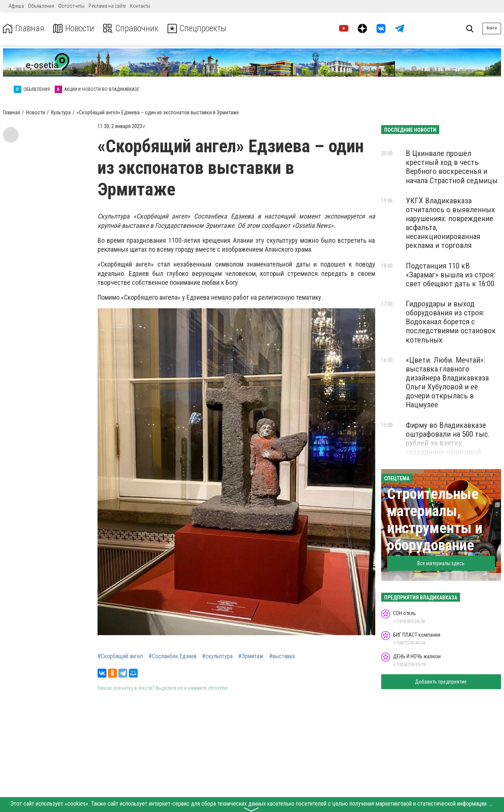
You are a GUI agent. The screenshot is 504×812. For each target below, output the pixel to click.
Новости (74, 28)
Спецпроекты (199, 28)
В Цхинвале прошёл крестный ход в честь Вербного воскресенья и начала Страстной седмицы (452, 167)
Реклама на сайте (107, 6)
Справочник (132, 28)
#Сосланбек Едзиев (173, 656)
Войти (492, 28)
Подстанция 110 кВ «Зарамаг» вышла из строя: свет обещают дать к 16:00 (450, 275)
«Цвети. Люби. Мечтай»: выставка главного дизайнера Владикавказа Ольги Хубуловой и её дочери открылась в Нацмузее (447, 383)
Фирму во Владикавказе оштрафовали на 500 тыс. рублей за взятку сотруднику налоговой (448, 439)
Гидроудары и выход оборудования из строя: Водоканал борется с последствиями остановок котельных (451, 322)
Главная (23, 28)
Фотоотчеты (71, 6)
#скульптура (217, 656)
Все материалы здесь (441, 563)
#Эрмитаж (251, 656)
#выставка (282, 656)
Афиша (16, 6)
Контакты (140, 6)
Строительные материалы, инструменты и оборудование (435, 520)
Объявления (41, 6)
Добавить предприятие (441, 682)
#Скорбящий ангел (120, 656)
